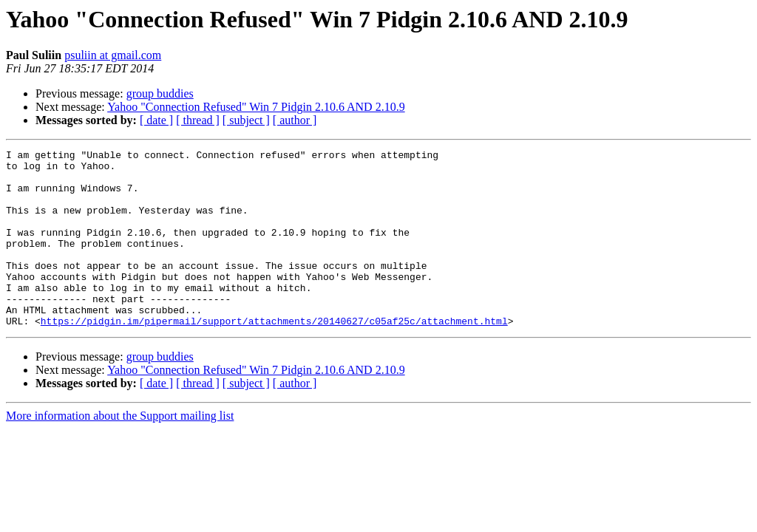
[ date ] (156, 120)
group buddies (160, 93)
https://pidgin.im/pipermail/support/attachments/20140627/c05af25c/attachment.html (274, 356)
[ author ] (295, 120)
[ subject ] (246, 120)
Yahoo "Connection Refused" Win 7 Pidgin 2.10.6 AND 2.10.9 (256, 107)
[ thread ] (198, 120)
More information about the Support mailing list (120, 451)
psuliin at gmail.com (113, 55)
